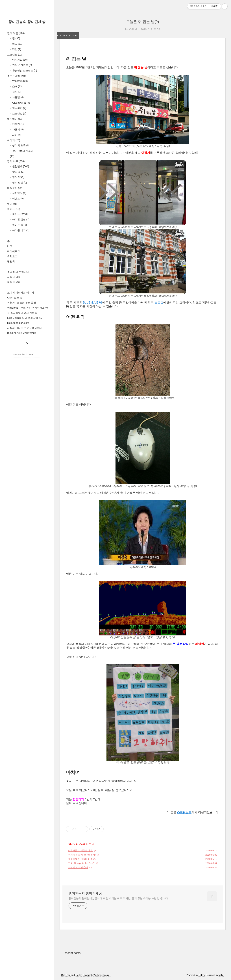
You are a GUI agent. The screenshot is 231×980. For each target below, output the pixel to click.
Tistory (201, 975)
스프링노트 (184, 812)
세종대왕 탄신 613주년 (80, 859)
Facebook (87, 975)
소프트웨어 (17, 76)
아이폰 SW (20, 214)
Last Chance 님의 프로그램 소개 (25, 318)
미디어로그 (14, 251)
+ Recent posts (71, 953)
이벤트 (18, 198)
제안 (16, 49)
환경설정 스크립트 (24, 71)
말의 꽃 (18, 172)
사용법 (18, 97)
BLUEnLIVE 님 (92, 303)
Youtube (97, 975)
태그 (10, 246)
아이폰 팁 (19, 225)
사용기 (18, 129)
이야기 (14, 140)
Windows (20, 81)
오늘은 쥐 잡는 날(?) (142, 22)
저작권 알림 (14, 277)
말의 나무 (16, 161)
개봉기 (18, 124)
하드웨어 (15, 119)
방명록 (11, 261)
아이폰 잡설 (20, 219)
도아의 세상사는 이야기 (21, 292)
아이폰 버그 (20, 230)
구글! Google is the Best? (81, 863)
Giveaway (21, 103)
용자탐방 (19, 193)
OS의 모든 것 (15, 298)
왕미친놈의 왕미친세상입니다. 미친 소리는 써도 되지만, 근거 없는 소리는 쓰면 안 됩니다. (118, 898)
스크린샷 (19, 114)
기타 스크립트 (22, 65)
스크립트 (15, 55)
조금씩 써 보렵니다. (18, 272)
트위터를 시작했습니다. (80, 850)
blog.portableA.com (18, 323)
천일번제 (20, 166)
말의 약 (18, 177)
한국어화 (19, 108)
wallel (221, 975)
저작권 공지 (14, 282)
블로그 (159, 303)
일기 (12, 204)
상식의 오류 (20, 145)
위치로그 (12, 256)
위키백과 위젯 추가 (78, 867)
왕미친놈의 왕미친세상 (27, 22)
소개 (17, 86)
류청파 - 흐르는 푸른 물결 (22, 303)
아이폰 (14, 209)
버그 (17, 44)
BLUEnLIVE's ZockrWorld (22, 333)
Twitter (78, 975)
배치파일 (20, 60)
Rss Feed (66, 975)
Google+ (107, 975)
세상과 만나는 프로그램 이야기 (25, 328)
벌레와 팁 (16, 33)
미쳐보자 (15, 188)
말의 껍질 (19, 183)
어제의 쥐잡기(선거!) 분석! (82, 855)
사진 (16, 135)
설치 (16, 92)
